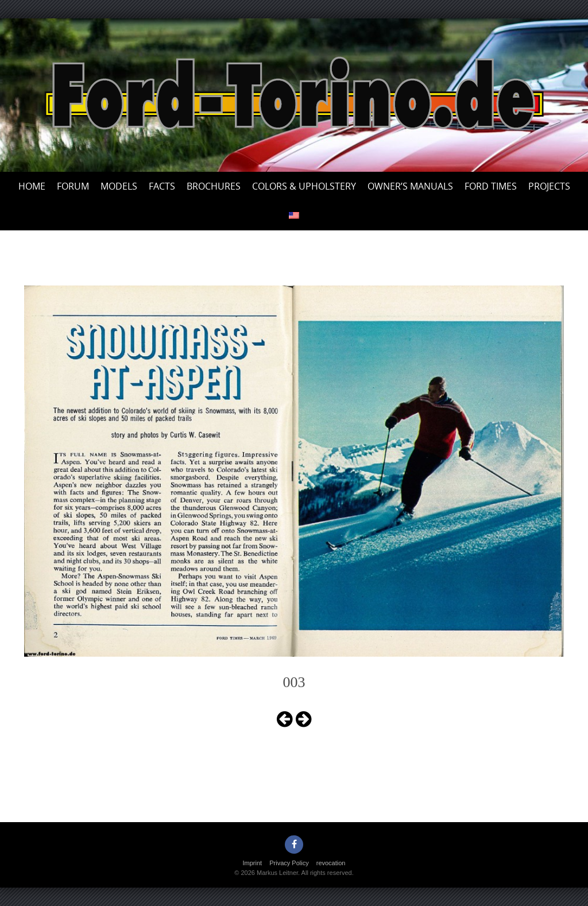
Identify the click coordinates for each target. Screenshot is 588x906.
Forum (73, 186)
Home (32, 186)
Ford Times (491, 186)
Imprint (253, 863)
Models (119, 186)
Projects (549, 186)
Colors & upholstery (304, 186)
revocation (331, 863)
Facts (162, 186)
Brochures (214, 186)
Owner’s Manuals (410, 186)
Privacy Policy (289, 863)
